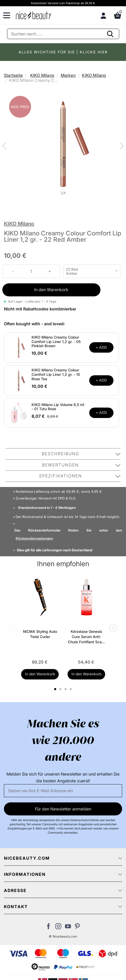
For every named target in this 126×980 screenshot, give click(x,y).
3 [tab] (66, 689)
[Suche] (63, 34)
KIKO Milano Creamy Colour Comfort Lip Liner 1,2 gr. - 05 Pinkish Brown (56, 342)
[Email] (63, 791)
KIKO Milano (42, 75)
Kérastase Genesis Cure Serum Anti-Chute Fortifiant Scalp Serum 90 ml (86, 637)
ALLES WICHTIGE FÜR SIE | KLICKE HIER (63, 52)
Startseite (13, 75)
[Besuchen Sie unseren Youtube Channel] (68, 928)
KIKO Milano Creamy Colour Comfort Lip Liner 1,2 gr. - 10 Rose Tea (56, 374)
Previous (5, 146)
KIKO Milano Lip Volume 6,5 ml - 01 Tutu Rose (58, 407)
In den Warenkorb (51, 290)
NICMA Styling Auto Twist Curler (40, 634)
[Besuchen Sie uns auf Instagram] (58, 928)
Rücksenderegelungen (34, 538)
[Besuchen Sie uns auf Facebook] (49, 928)
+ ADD (101, 347)
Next (121, 146)
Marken (68, 75)
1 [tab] (56, 689)
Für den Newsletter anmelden (63, 809)
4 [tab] (72, 689)
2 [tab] (61, 689)
